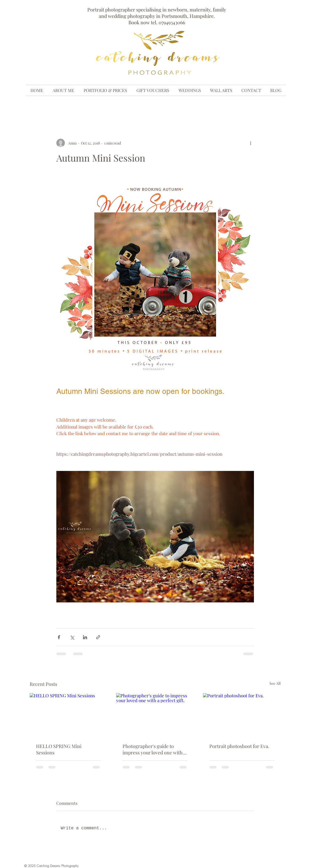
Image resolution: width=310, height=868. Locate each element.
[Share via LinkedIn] (85, 637)
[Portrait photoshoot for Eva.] (242, 715)
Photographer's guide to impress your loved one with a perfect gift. (154, 749)
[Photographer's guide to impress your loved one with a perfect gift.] (155, 715)
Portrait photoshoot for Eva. (239, 746)
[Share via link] (98, 637)
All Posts (40, 107)
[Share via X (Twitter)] (72, 637)
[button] (274, 107)
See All (275, 683)
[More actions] (251, 143)
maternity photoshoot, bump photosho (100, 107)
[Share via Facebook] (59, 637)
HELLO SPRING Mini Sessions (59, 749)
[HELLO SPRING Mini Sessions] (68, 715)
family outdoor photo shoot (179, 107)
